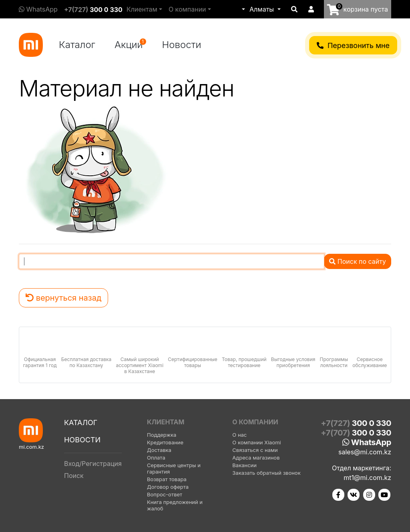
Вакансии (244, 465)
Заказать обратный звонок (266, 473)
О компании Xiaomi (256, 442)
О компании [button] (187, 9)
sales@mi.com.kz (365, 452)
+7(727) (93, 10)
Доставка (159, 450)
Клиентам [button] (142, 9)
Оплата (156, 458)
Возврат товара (167, 479)
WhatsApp (38, 9)
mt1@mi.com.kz (367, 478)
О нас (239, 435)
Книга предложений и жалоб (175, 505)
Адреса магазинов (256, 458)
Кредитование (165, 442)
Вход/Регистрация (93, 464)
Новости (182, 45)
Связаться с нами (255, 450)
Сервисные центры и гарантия (174, 468)
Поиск (74, 476)
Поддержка (162, 435)
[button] (243, 9)
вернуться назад (63, 298)
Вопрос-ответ (165, 494)
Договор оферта (168, 487)
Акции (130, 44)
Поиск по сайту (358, 261)
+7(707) (356, 433)
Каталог (77, 45)
